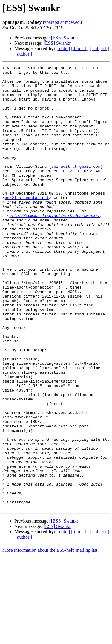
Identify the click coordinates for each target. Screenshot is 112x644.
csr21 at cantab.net (27, 224)
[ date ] (63, 48)
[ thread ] (80, 48)
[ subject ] (99, 48)
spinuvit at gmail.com (76, 187)
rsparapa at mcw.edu (63, 22)
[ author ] (23, 54)
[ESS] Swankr (65, 38)
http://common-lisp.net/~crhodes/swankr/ (55, 246)
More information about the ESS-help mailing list (50, 639)
